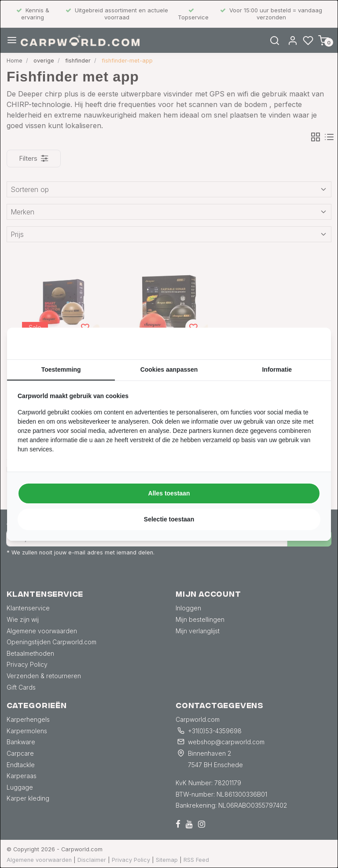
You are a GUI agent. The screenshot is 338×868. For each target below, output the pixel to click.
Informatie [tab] (277, 369)
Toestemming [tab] (61, 369)
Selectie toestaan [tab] (169, 519)
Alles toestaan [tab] (169, 493)
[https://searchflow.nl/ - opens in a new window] (309, 344)
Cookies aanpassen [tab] (169, 369)
